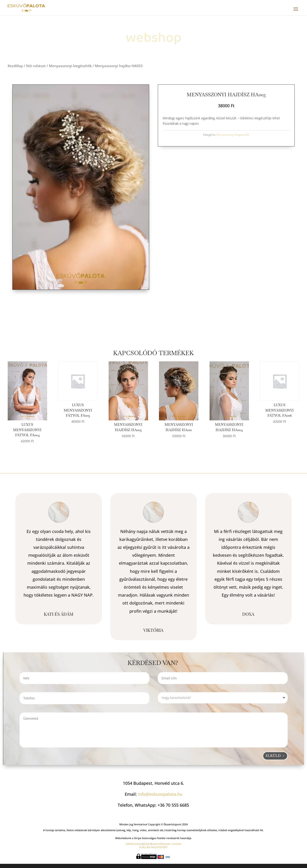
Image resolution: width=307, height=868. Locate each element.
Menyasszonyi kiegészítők (70, 66)
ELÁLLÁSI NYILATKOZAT (153, 847)
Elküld (273, 756)
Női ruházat (36, 66)
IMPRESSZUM (134, 844)
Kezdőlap (15, 66)
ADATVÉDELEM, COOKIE (167, 844)
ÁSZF (147, 844)
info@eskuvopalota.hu (160, 794)
